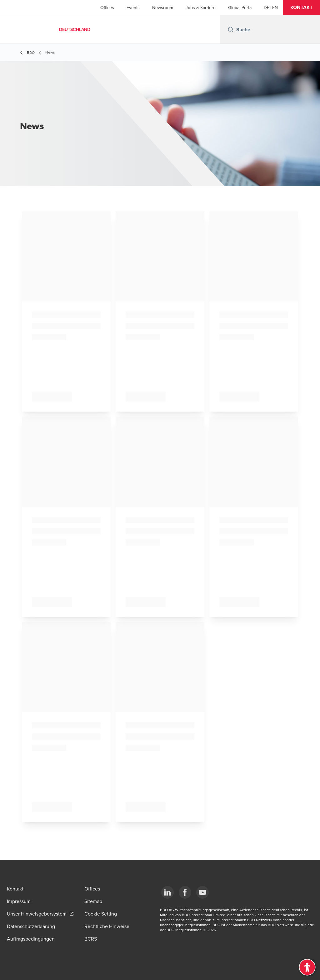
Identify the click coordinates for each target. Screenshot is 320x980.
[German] (267, 8)
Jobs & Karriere (201, 8)
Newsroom (163, 8)
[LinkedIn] (167, 892)
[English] (275, 8)
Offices (107, 8)
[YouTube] (202, 892)
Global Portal (240, 8)
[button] (301, 8)
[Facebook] (185, 892)
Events (133, 8)
